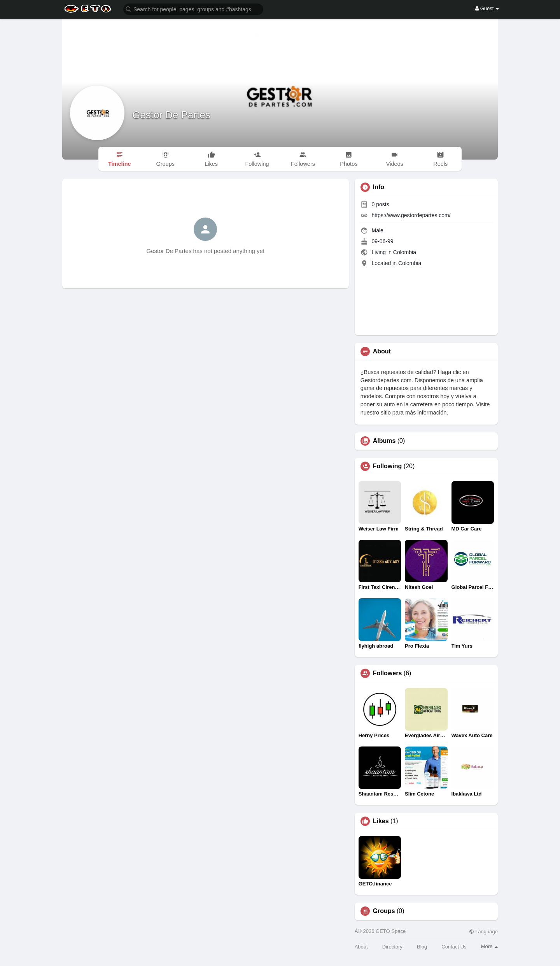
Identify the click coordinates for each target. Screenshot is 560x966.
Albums (384, 441)
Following (388, 466)
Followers (388, 673)
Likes (381, 821)
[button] (193, 9)
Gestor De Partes (171, 115)
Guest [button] (487, 8)
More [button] (489, 946)
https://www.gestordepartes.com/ (411, 215)
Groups (384, 911)
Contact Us (454, 947)
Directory (392, 947)
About (361, 947)
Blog (422, 947)
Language (483, 932)
